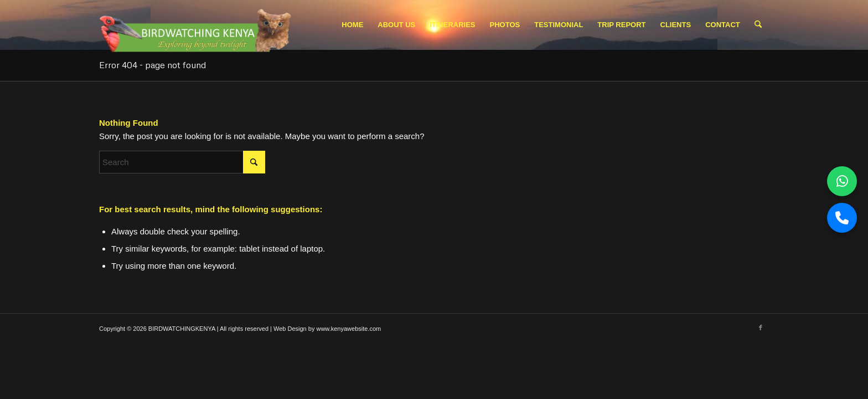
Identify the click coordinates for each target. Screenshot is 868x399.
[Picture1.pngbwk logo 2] (197, 28)
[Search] (758, 25)
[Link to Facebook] (761, 328)
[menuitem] (352, 25)
